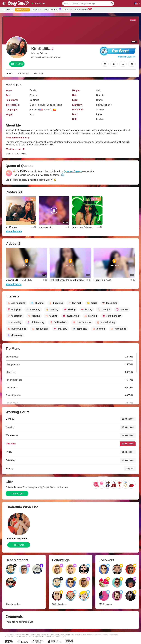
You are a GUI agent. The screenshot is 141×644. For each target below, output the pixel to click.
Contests (67, 10)
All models (8, 10)
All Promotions (52, 10)
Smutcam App (82, 10)
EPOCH (52, 635)
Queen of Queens (73, 171)
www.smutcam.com (33, 635)
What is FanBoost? (127, 57)
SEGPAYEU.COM (64, 635)
